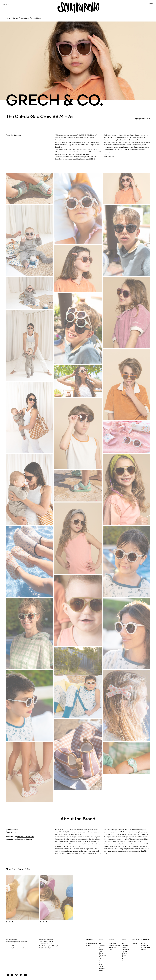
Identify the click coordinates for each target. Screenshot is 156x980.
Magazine (90, 939)
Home (8, 18)
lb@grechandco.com (25, 839)
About (143, 943)
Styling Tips (112, 947)
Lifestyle (102, 959)
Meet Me (134, 943)
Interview (135, 939)
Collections (25, 18)
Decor (101, 963)
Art (100, 947)
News (101, 939)
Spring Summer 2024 (143, 119)
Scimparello (146, 939)
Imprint (143, 949)
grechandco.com (12, 830)
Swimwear (102, 945)
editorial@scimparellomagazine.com (17, 948)
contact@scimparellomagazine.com (17, 942)
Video (111, 949)
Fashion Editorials (114, 945)
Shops (101, 949)
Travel (101, 971)
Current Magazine (91, 943)
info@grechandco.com (25, 837)
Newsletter (145, 945)
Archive (89, 945)
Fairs (100, 951)
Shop (124, 939)
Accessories (103, 955)
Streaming (102, 969)
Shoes (101, 953)
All (100, 943)
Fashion (101, 957)
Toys (100, 965)
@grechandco (11, 832)
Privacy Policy (146, 947)
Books (101, 967)
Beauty (101, 961)
